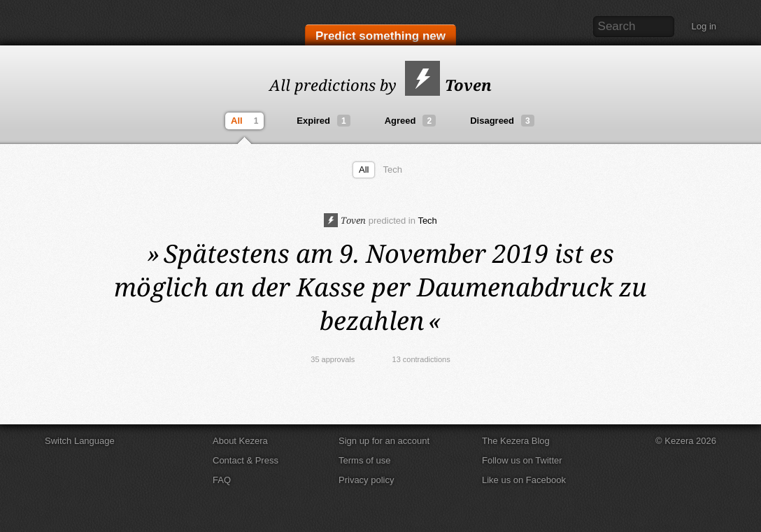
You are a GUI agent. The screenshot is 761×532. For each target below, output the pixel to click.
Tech (392, 170)
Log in (704, 26)
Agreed (410, 121)
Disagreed (502, 121)
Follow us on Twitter (522, 460)
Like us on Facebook (524, 480)
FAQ (222, 480)
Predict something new (380, 36)
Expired (323, 121)
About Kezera (240, 441)
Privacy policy (366, 480)
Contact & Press (246, 460)
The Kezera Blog (516, 441)
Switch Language (80, 441)
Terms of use (364, 460)
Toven (448, 85)
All (246, 121)
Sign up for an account (384, 441)
